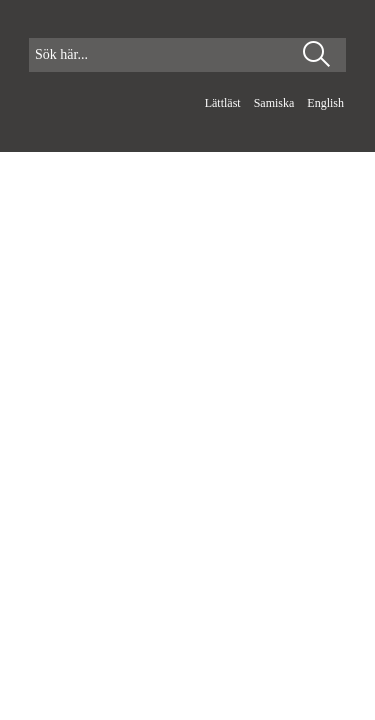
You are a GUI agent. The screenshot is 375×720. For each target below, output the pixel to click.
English (325, 103)
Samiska (276, 103)
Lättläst (224, 103)
